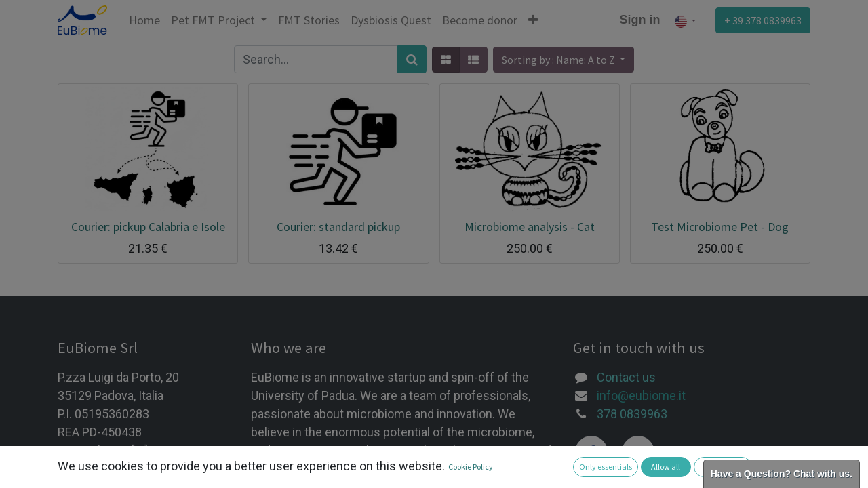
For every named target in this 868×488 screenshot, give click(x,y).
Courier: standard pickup (338, 227)
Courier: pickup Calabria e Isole (148, 227)
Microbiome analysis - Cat (530, 227)
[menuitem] (144, 20)
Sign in (640, 20)
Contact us (626, 377)
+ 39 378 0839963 (763, 20)
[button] (533, 20)
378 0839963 (632, 414)
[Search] (412, 59)
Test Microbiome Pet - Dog (720, 227)
